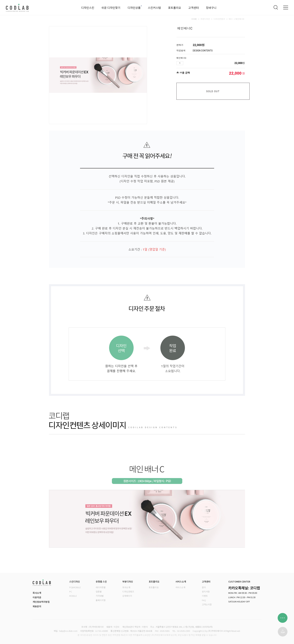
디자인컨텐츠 (219, 19)
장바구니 (211, 8)
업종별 (99, 592)
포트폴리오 (175, 8)
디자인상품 (134, 8)
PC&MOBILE (75, 587)
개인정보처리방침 (41, 602)
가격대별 (100, 596)
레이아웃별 (101, 587)
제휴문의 (37, 606)
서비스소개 (180, 587)
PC (71, 592)
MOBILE (73, 596)
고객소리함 (207, 604)
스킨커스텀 (154, 8)
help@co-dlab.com (68, 631)
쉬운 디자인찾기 (111, 8)
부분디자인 (205, 19)
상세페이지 (127, 596)
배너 (231, 19)
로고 (17, 8)
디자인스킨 (88, 8)
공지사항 (206, 592)
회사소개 (37, 593)
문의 (204, 587)
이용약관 (37, 597)
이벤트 (205, 596)
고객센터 (194, 8)
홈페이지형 (101, 600)
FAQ (204, 600)
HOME (194, 19)
